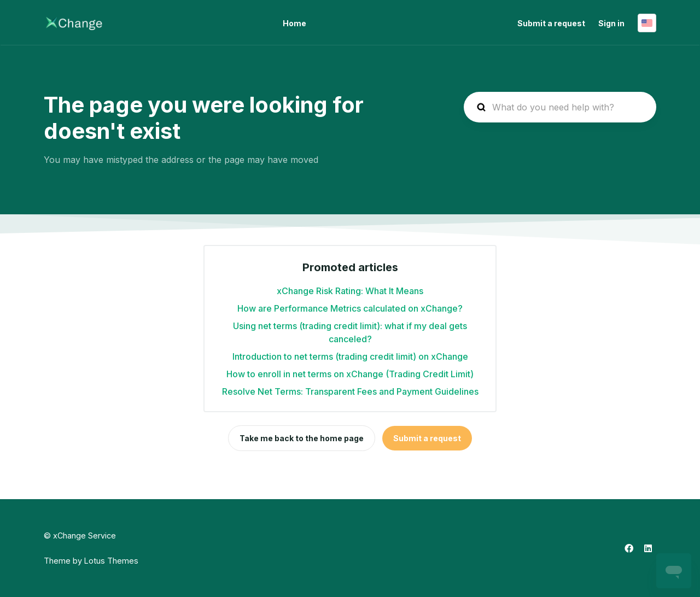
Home (294, 23)
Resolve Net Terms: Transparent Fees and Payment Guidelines (350, 391)
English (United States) (647, 23)
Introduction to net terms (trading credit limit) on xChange (350, 356)
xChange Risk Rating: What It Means (350, 291)
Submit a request (551, 23)
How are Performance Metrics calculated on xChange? (350, 308)
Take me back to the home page (302, 438)
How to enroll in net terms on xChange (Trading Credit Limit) (350, 374)
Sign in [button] (611, 23)
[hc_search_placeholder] (560, 107)
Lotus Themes (111, 561)
